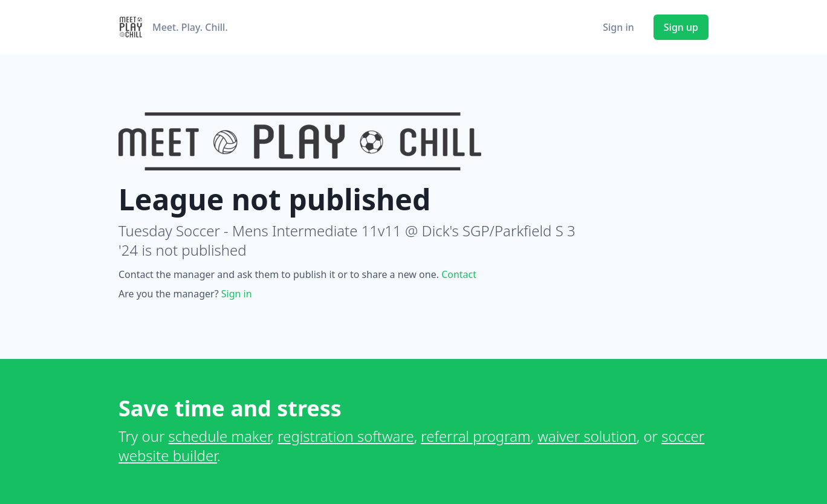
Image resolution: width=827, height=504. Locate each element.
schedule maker (220, 436)
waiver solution (587, 436)
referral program (475, 436)
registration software (346, 436)
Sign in (618, 27)
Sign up (681, 27)
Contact (459, 274)
